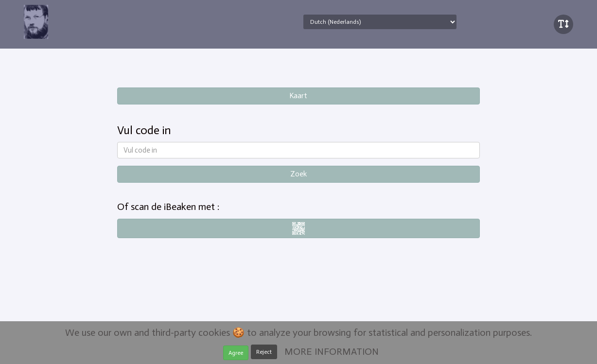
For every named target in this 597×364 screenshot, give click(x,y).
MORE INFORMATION (332, 351)
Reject (264, 352)
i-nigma (299, 228)
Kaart (298, 96)
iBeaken (67, 22)
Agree (236, 353)
